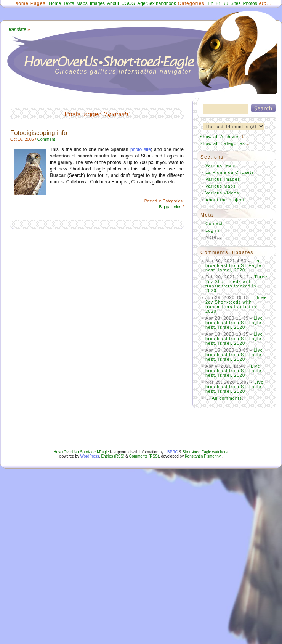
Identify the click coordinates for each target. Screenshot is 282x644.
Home (55, 3)
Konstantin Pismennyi (203, 456)
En (211, 3)
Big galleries (170, 207)
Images (97, 3)
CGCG (128, 3)
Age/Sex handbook (156, 3)
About (113, 3)
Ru (225, 3)
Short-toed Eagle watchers (205, 452)
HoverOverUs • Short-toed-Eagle (81, 452)
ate (18, 29)
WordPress (90, 456)
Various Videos (222, 193)
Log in (212, 230)
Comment (46, 139)
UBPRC (171, 452)
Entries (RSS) (113, 456)
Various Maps (221, 186)
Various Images (223, 179)
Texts (69, 3)
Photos (250, 3)
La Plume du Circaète (230, 172)
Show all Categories (222, 143)
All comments (227, 398)
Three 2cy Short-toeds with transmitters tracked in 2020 (236, 284)
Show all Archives (220, 137)
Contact (214, 223)
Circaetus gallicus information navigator (123, 71)
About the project (225, 200)
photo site (141, 149)
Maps (82, 3)
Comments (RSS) (144, 456)
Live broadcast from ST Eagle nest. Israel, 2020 (233, 265)
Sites (236, 3)
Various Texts (220, 165)
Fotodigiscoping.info (39, 133)
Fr (218, 3)
